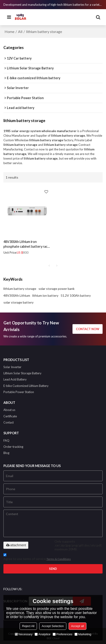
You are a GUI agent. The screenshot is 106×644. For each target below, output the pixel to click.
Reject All (28, 626)
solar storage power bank (57, 289)
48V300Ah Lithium (17, 295)
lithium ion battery (45, 295)
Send (53, 569)
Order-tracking (13, 447)
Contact (9, 422)
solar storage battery (18, 302)
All (20, 31)
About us (9, 410)
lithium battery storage (20, 289)
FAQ (6, 440)
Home (9, 31)
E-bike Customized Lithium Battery (26, 386)
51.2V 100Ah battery (76, 295)
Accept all (78, 626)
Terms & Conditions (59, 559)
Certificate (10, 416)
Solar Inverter (12, 367)
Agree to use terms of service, (37, 558)
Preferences (62, 634)
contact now (88, 329)
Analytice (43, 634)
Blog (6, 453)
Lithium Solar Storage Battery (22, 373)
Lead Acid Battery (15, 379)
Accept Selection (53, 626)
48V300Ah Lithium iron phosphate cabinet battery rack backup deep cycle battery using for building (27, 244)
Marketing (83, 634)
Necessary (24, 634)
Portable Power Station (19, 392)
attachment (16, 545)
